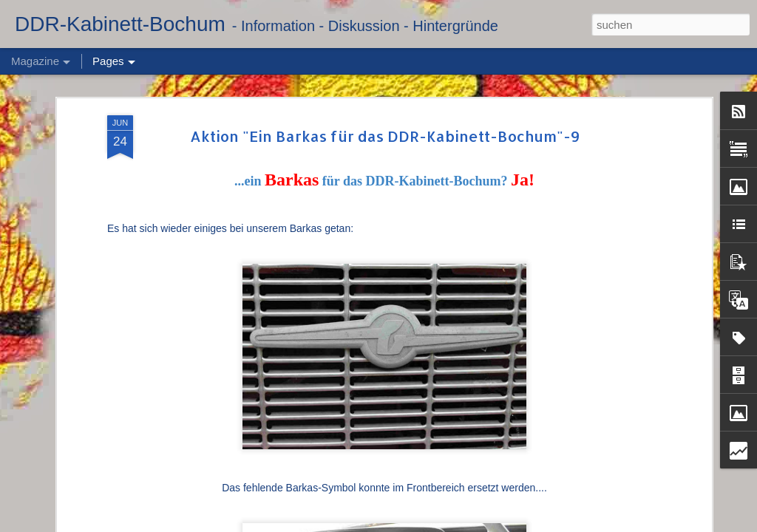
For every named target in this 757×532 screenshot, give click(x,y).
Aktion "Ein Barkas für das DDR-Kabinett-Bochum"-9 (385, 102)
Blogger (503, 524)
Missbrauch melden (557, 524)
